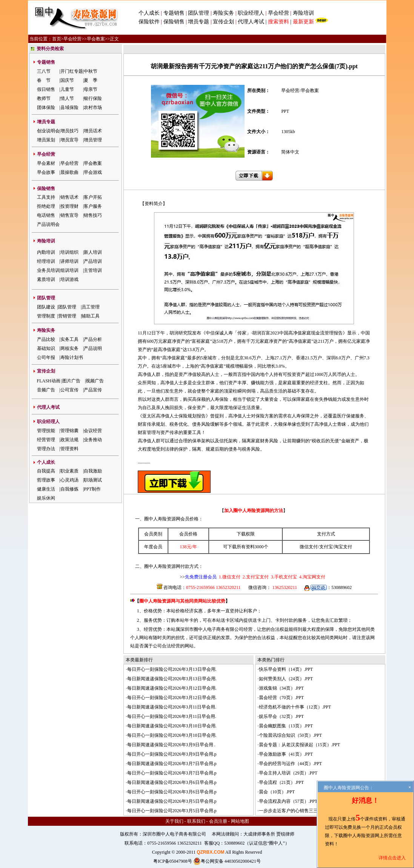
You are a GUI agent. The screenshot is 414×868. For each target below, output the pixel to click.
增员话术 (93, 131)
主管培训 (93, 270)
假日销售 (46, 89)
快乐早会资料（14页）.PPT (286, 669)
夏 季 (91, 80)
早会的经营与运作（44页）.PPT (291, 764)
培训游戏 (69, 279)
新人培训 (93, 252)
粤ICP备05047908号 (173, 861)
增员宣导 (69, 140)
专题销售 (175, 13)
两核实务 (69, 348)
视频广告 (95, 381)
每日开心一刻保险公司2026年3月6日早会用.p (172, 792)
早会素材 (46, 163)
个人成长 (149, 13)
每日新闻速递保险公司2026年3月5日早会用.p (172, 801)
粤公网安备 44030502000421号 (227, 861)
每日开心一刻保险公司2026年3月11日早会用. (172, 716)
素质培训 (46, 279)
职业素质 (69, 471)
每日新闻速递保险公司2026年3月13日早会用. (172, 679)
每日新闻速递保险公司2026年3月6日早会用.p (172, 782)
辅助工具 (91, 316)
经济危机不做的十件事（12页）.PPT (295, 707)
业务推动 (93, 440)
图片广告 (71, 381)
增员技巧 (69, 131)
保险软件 (149, 22)
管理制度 (46, 316)
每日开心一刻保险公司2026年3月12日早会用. (172, 698)
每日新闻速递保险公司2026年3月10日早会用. (172, 726)
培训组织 (69, 252)
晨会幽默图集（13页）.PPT (286, 726)
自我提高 (46, 471)
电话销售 (46, 215)
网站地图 (240, 821)
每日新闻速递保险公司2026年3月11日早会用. (172, 707)
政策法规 (69, 440)
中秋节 (91, 71)
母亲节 (91, 89)
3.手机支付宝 (283, 577)
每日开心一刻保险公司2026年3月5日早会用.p (172, 811)
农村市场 (93, 107)
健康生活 (46, 489)
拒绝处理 (46, 206)
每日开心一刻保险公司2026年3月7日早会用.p (172, 773)
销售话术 (69, 197)
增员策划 (46, 140)
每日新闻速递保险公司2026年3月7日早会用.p (172, 764)
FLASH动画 (49, 381)
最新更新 (303, 22)
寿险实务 (223, 13)
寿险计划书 (72, 357)
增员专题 (199, 22)
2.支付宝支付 (255, 577)
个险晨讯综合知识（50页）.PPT (291, 735)
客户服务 (93, 206)
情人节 (67, 98)
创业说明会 (48, 131)
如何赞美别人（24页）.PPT (286, 679)
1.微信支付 (230, 577)
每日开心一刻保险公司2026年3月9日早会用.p (172, 754)
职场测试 (93, 480)
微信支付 (309, 547)
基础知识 (46, 348)
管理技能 (46, 431)
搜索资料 (279, 22)
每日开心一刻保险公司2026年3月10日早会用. (172, 735)
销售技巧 (93, 215)
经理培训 (46, 261)
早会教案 (96, 39)
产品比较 (46, 339)
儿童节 (67, 89)
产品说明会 (48, 224)
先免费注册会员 (201, 577)
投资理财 (69, 206)
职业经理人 (251, 13)
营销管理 (67, 316)
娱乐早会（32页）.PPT (282, 716)
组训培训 (69, 270)
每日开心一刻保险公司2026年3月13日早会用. (172, 669)
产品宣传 (93, 390)
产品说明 (93, 348)
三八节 (44, 71)
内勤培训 (46, 252)
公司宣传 (69, 390)
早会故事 (46, 172)
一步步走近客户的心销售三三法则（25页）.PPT (306, 811)
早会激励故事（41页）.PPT (286, 754)
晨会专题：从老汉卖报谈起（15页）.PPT (300, 745)
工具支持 (46, 197)
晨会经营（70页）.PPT (282, 698)
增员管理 (93, 140)
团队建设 (46, 307)
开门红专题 (72, 71)
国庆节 (67, 80)
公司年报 (46, 357)
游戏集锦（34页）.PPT (282, 688)
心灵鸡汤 (69, 480)
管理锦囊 (69, 431)
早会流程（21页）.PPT (282, 782)
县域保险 (69, 107)
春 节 (44, 80)
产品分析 (93, 339)
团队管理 (199, 13)
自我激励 (93, 471)
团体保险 (46, 107)
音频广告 (46, 390)
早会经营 (279, 13)
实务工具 (69, 339)
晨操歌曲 (69, 172)
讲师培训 (69, 261)
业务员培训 (48, 270)
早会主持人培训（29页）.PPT (288, 773)
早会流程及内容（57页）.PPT (288, 801)
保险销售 (174, 22)
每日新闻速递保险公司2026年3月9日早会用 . (171, 745)
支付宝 (326, 547)
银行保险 (93, 98)
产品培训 (93, 261)
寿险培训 (303, 13)
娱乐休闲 (46, 498)
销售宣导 (69, 215)
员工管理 (91, 307)
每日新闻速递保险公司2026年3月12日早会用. (172, 688)
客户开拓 (93, 197)
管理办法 (46, 449)
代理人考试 (251, 22)
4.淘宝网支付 (312, 577)
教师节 (44, 98)
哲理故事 (46, 480)
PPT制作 (92, 489)
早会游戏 (93, 172)
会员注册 (218, 821)
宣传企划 (223, 22)
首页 (57, 39)
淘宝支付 (343, 547)
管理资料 (69, 449)
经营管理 (46, 440)
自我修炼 (69, 489)
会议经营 (93, 431)
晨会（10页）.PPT (277, 792)
